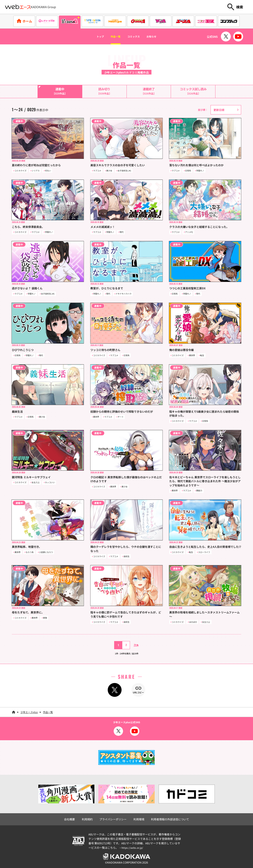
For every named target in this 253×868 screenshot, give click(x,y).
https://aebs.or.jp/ (133, 846)
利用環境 (138, 818)
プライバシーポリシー (114, 818)
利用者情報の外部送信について (167, 818)
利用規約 (90, 818)
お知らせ (160, 37)
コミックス (136, 37)
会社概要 (73, 818)
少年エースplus (29, 711)
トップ (91, 37)
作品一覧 (111, 37)
